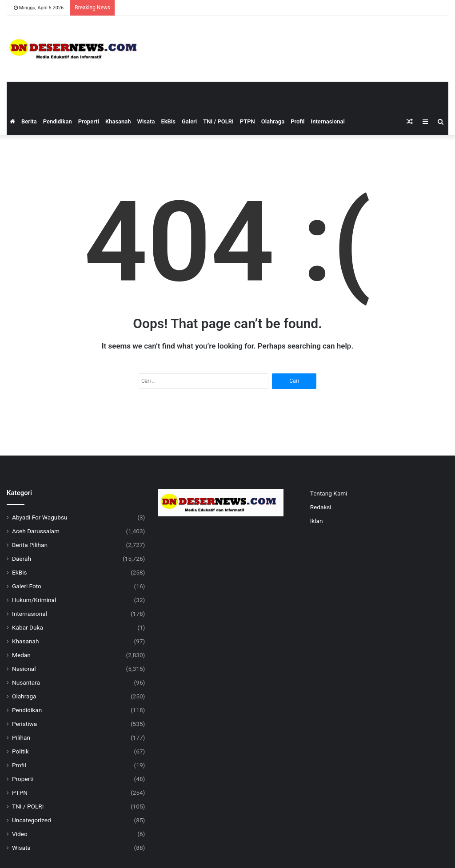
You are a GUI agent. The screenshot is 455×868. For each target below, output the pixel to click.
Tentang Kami (329, 493)
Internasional (327, 121)
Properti (89, 121)
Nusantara (26, 682)
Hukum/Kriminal (34, 600)
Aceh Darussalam (36, 531)
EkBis (168, 121)
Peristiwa (24, 724)
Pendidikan (58, 121)
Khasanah (118, 121)
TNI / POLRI (218, 121)
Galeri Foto (27, 586)
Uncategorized (32, 820)
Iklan (317, 521)
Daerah (22, 559)
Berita (29, 121)
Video (20, 834)
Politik (20, 751)
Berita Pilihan (30, 545)
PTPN (247, 121)
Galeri (189, 121)
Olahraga (273, 121)
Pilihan (21, 737)
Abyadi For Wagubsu (40, 517)
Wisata (146, 121)
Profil (297, 121)
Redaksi (321, 507)
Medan (21, 655)
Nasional (24, 669)
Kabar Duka (28, 627)
